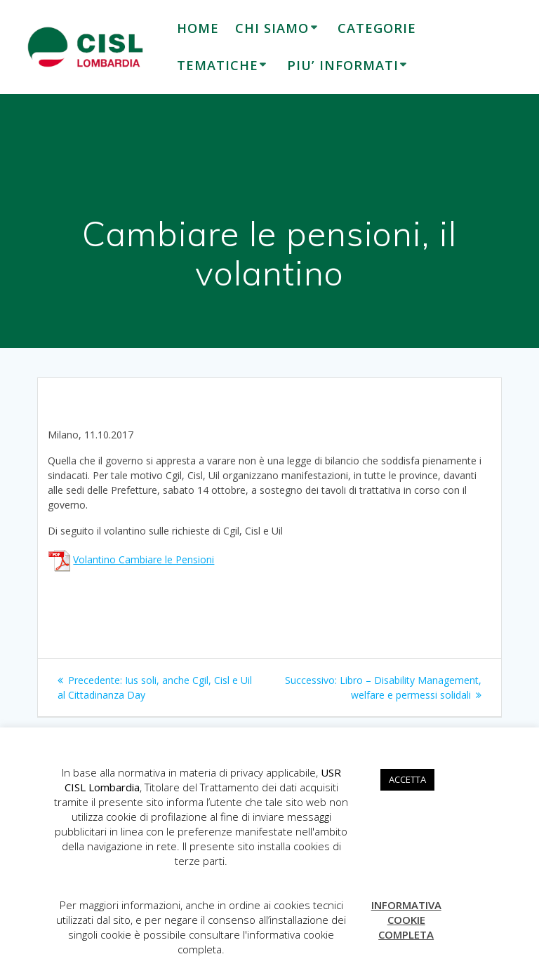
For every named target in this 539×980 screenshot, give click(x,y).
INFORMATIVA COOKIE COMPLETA (406, 920)
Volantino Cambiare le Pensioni (144, 559)
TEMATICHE (218, 65)
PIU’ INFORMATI (343, 65)
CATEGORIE (377, 28)
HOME (198, 28)
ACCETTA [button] (407, 779)
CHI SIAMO (272, 28)
